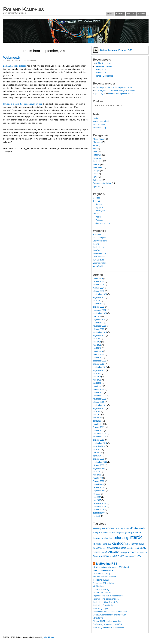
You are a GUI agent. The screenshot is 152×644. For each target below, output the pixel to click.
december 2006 (100, 503)
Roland (20, 60)
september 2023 (100, 294)
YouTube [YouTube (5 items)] (139, 556)
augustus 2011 (99, 408)
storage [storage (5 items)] (123, 552)
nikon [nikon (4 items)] (104, 548)
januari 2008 (98, 484)
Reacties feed (99, 124)
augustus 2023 (99, 297)
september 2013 (100, 332)
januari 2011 (98, 430)
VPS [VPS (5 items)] (122, 556)
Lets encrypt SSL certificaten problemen (110, 612)
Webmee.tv (12, 57)
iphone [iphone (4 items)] (104, 544)
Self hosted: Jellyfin (104, 66)
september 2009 (100, 462)
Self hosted (98, 180)
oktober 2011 (99, 402)
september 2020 (100, 313)
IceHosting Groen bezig (103, 605)
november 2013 (100, 326)
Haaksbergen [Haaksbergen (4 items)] (99, 538)
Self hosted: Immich (104, 63)
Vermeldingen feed (101, 121)
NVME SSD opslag (101, 589)
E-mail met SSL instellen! (104, 583)
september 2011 (100, 405)
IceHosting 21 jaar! (101, 580)
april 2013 (97, 348)
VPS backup (98, 586)
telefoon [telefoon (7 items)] (103, 556)
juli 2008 (97, 472)
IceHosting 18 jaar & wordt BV (106, 602)
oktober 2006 (99, 510)
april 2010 (97, 456)
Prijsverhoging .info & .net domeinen (108, 596)
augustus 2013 (99, 335)
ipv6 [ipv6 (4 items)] (109, 544)
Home (110, 14)
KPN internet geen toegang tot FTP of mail (111, 567)
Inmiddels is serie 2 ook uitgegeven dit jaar (23, 104)
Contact (141, 14)
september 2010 (100, 443)
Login (95, 118)
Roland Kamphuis (23, 9)
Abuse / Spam (99, 139)
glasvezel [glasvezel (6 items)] (136, 532)
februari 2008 (99, 481)
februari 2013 (99, 355)
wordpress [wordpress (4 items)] (129, 556)
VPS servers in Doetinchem (105, 577)
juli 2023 (97, 301)
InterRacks (98, 167)
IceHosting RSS (107, 564)
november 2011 (100, 399)
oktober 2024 (99, 285)
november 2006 (100, 507)
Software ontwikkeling (102, 183)
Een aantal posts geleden (15, 66)
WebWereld (98, 266)
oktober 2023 (99, 291)
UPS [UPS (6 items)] (117, 556)
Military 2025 (101, 70)
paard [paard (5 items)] (123, 548)
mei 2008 (97, 475)
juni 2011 (97, 415)
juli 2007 (97, 494)
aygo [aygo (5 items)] (123, 529)
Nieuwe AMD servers (102, 593)
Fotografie (97, 155)
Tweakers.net (99, 260)
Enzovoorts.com (100, 241)
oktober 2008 (99, 465)
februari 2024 (99, 288)
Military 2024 (101, 73)
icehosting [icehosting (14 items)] (120, 538)
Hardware (97, 158)
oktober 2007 (99, 488)
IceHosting (98, 161)
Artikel (96, 145)
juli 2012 (97, 374)
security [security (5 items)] (142, 548)
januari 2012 (98, 393)
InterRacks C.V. (100, 254)
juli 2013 (97, 339)
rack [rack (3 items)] (136, 548)
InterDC (96, 164)
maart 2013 (98, 351)
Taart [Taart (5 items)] (96, 556)
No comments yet (31, 60)
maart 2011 (98, 424)
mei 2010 (97, 453)
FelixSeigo (100, 87)
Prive (95, 177)
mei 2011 (97, 418)
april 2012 (97, 383)
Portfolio (120, 14)
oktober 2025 (99, 282)
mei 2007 (97, 500)
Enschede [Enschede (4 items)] (103, 533)
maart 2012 (98, 386)
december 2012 (100, 361)
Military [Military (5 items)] (132, 544)
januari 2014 (98, 323)
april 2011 (97, 421)
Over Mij (131, 14)
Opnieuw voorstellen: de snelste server (109, 615)
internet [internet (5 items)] (97, 544)
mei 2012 (97, 380)
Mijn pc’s (99, 207)
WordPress (49, 637)
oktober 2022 (99, 307)
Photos (98, 217)
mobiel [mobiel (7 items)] (140, 544)
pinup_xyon (100, 94)
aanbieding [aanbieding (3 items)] (97, 529)
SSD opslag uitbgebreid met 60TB (107, 624)
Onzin (96, 174)
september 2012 (100, 367)
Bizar (95, 152)
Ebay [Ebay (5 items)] (96, 532)
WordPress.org (99, 128)
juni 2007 (97, 497)
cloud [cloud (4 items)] (128, 529)
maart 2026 (98, 278)
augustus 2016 (99, 320)
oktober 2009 (99, 459)
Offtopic (96, 171)
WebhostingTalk (100, 263)
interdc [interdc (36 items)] (136, 537)
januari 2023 (98, 304)
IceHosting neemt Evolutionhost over (108, 628)
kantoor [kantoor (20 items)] (118, 543)
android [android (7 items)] (106, 528)
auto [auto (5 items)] (118, 529)
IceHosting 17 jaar (101, 608)
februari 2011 (99, 427)
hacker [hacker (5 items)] (109, 538)
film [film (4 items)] (110, 533)
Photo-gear (100, 211)
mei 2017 (97, 316)
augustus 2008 (99, 468)
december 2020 (100, 310)
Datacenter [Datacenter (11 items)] (139, 528)
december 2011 (100, 396)
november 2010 (100, 437)
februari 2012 (99, 389)
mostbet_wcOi (101, 91)
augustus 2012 (99, 370)
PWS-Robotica (99, 257)
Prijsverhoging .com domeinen (106, 599)
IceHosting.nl (99, 247)
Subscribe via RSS (116, 50)
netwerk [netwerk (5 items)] (97, 548)
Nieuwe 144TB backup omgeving (107, 621)
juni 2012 (97, 377)
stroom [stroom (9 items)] (132, 552)
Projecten (99, 220)
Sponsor (97, 186)
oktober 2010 (99, 440)
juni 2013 (97, 342)
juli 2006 (97, 516)
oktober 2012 (99, 364)
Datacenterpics (99, 238)
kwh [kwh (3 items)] (127, 544)
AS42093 (97, 234)
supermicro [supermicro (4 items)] (142, 553)
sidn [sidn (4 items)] (104, 553)
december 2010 (100, 434)
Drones (99, 204)
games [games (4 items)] (128, 533)
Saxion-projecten (103, 223)
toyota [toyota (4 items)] (111, 556)
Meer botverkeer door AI (103, 570)
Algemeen (97, 142)
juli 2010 (97, 449)
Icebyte (96, 244)
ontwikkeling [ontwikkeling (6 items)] (113, 548)
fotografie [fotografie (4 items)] (120, 533)
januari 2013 (98, 358)
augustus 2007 (99, 491)
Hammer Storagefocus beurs (120, 87)
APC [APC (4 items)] (113, 529)
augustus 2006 (99, 513)
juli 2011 (97, 411)
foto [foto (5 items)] (114, 532)
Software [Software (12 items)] (113, 552)
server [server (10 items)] (97, 552)
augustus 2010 (99, 446)
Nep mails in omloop (102, 574)
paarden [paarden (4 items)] (130, 548)
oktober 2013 (99, 329)
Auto (95, 149)
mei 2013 (97, 345)
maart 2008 (98, 478)
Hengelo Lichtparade (104, 76)
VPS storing (98, 618)
